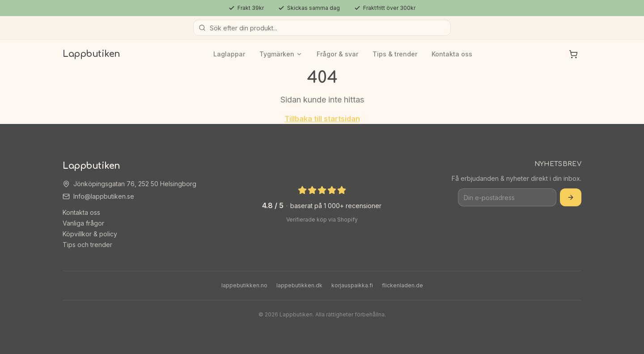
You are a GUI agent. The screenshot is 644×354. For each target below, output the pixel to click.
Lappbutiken (91, 54)
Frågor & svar (337, 54)
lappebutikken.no (244, 285)
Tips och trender (87, 245)
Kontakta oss (452, 54)
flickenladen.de (402, 285)
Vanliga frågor (83, 223)
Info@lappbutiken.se (104, 196)
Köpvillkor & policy (90, 234)
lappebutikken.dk (299, 285)
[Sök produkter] (322, 28)
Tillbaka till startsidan (322, 119)
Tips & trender (395, 54)
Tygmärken (281, 54)
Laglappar (229, 54)
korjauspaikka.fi (352, 285)
